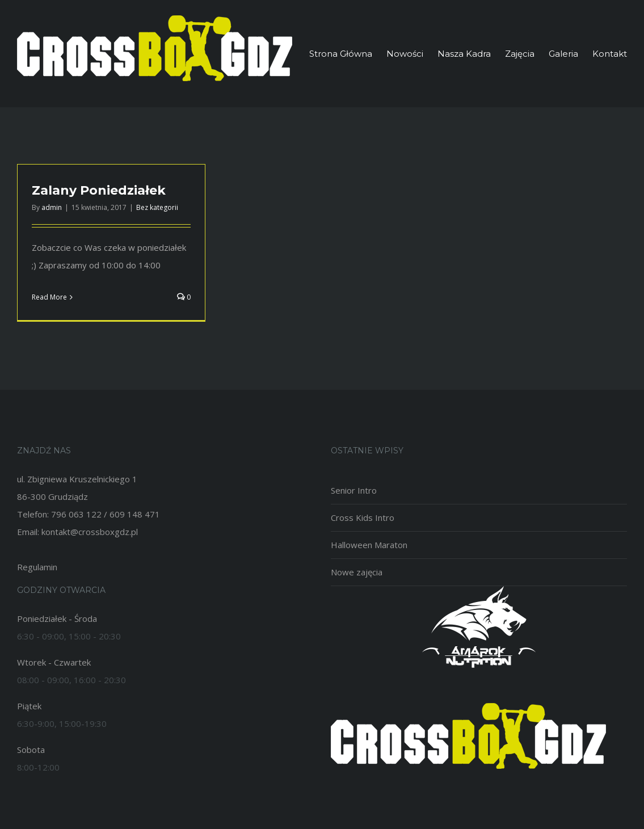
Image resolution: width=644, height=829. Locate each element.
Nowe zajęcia (357, 572)
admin (52, 207)
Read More (49, 297)
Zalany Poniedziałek (99, 190)
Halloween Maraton (369, 545)
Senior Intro (354, 490)
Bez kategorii (157, 207)
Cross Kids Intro (363, 517)
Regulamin (37, 567)
